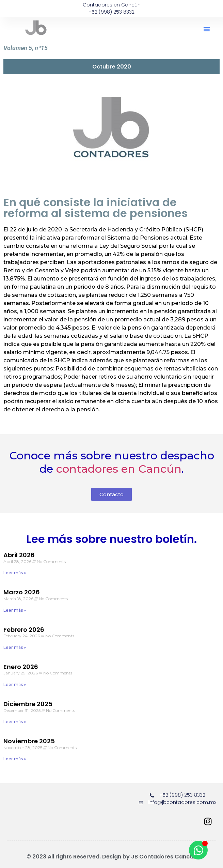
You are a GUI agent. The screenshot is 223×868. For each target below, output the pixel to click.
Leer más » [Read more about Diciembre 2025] (15, 722)
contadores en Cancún (119, 469)
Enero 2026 (21, 667)
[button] (207, 29)
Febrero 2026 (24, 630)
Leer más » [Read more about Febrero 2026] (15, 647)
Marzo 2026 (22, 592)
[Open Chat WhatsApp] (198, 850)
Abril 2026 (19, 555)
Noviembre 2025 (29, 741)
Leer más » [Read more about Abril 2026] (15, 573)
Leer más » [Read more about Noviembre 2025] (15, 759)
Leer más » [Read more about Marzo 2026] (15, 610)
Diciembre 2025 (28, 704)
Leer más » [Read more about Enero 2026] (15, 684)
